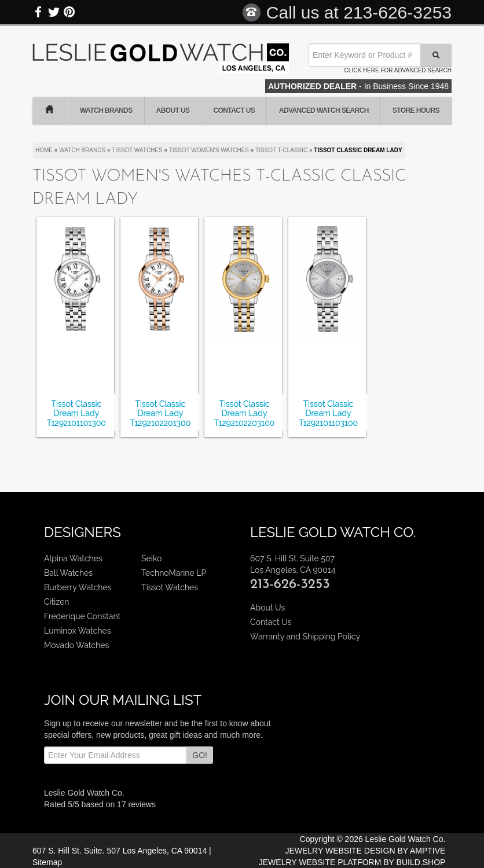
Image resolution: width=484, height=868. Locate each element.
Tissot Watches (170, 587)
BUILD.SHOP (421, 862)
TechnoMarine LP (174, 573)
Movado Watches (76, 645)
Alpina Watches (73, 558)
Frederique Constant (82, 616)
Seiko (151, 558)
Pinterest (69, 12)
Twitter (54, 12)
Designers (82, 532)
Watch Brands (106, 111)
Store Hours (416, 111)
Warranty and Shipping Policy (305, 637)
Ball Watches (68, 573)
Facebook (39, 12)
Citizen (57, 602)
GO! (200, 755)
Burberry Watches (78, 587)
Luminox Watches (78, 631)
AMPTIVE (428, 851)
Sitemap (47, 862)
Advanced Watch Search (324, 111)
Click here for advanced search (398, 70)
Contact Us (234, 111)
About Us (173, 111)
